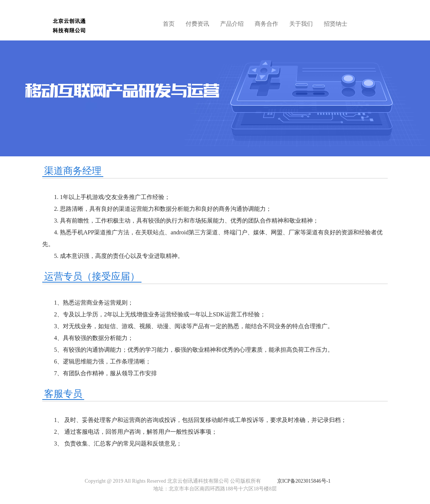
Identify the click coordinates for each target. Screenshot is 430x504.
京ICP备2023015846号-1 (304, 481)
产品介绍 (232, 24)
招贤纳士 (336, 24)
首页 (169, 24)
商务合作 (266, 24)
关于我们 (301, 24)
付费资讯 (197, 24)
